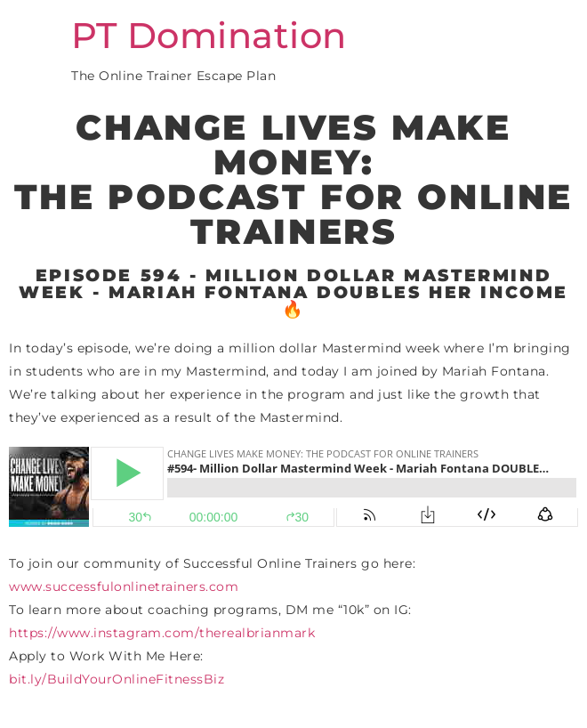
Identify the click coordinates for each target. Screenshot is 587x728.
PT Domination (209, 35)
